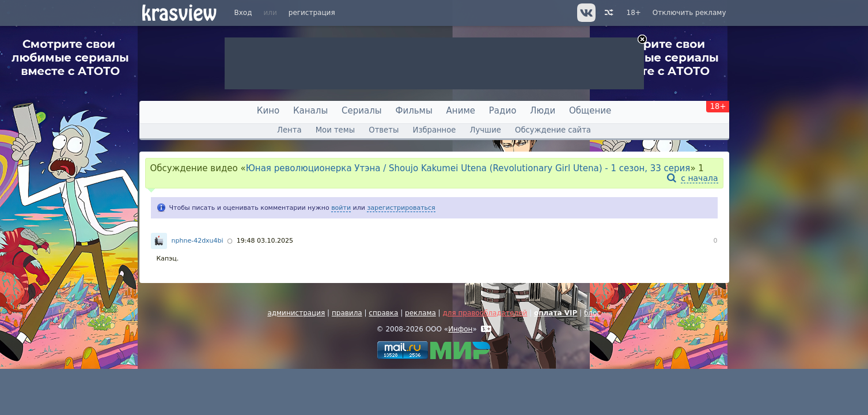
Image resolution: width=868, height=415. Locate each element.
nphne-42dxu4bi (198, 241)
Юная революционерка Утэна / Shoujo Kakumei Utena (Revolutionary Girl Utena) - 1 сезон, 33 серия (468, 168)
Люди (543, 111)
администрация (296, 313)
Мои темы (335, 130)
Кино (268, 111)
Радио (503, 111)
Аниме (461, 111)
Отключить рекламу (689, 13)
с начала (699, 178)
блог (592, 313)
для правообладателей (485, 313)
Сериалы (362, 111)
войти (341, 208)
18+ (634, 13)
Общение (590, 111)
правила (347, 313)
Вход (243, 13)
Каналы (310, 111)
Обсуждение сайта (553, 130)
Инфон (460, 329)
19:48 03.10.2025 (265, 241)
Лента (289, 130)
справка (383, 313)
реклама (420, 313)
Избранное (435, 130)
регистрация (312, 13)
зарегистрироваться (401, 208)
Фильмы (414, 111)
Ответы (384, 130)
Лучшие (486, 130)
